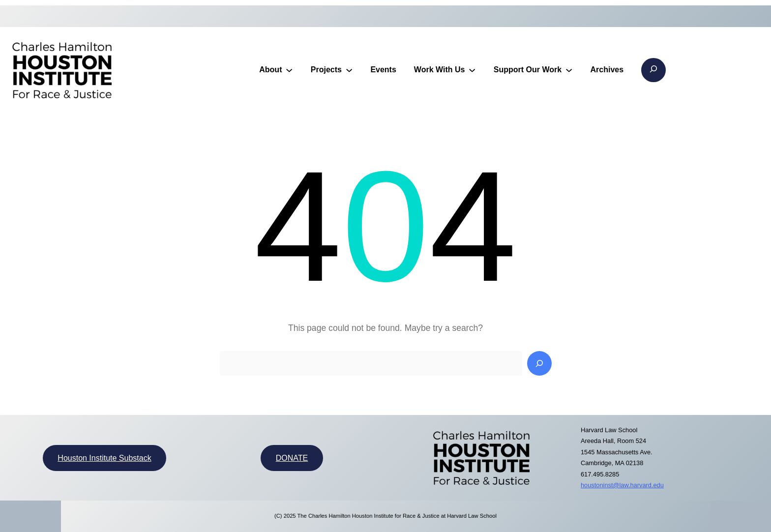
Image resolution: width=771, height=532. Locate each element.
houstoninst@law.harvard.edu (622, 485)
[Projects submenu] (349, 70)
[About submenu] (289, 70)
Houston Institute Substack (104, 458)
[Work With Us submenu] (472, 70)
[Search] (539, 363)
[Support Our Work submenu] (569, 70)
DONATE (292, 458)
